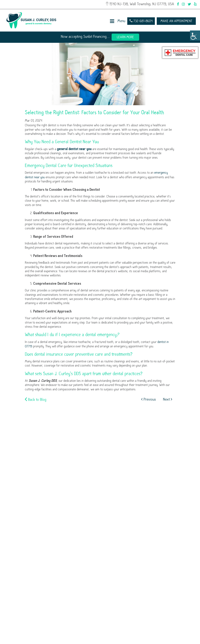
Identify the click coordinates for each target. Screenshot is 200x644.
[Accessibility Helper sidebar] (195, 35)
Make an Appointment (176, 21)
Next (168, 399)
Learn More (125, 37)
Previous (148, 399)
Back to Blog (36, 400)
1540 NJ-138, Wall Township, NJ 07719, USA (140, 4)
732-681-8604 (141, 21)
